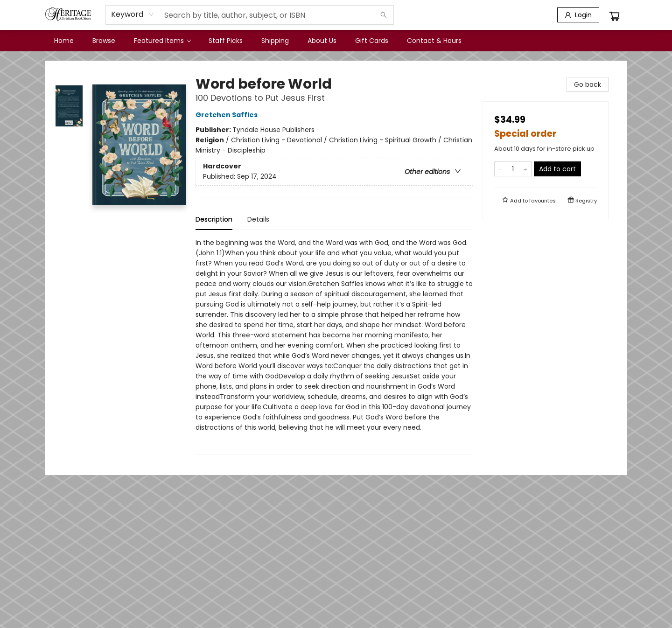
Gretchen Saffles (228, 115)
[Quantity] (513, 169)
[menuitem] (64, 41)
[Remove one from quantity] (500, 169)
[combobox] (133, 14)
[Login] (578, 15)
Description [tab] (214, 219)
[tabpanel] (334, 346)
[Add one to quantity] (525, 169)
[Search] (384, 15)
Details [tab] (258, 219)
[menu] (336, 41)
